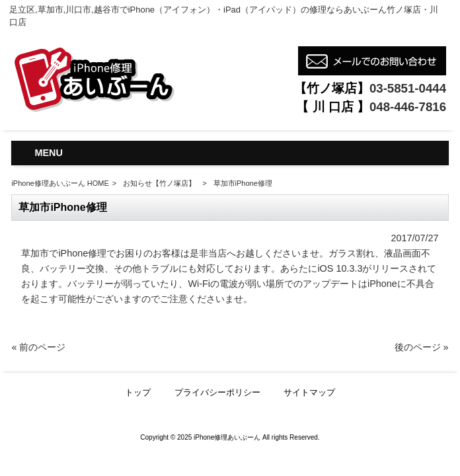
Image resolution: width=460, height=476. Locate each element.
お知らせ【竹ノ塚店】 (159, 183)
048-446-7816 (408, 107)
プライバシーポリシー (217, 392)
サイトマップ (309, 392)
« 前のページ (38, 347)
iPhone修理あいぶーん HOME (60, 183)
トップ (138, 392)
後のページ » (422, 347)
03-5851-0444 (408, 88)
